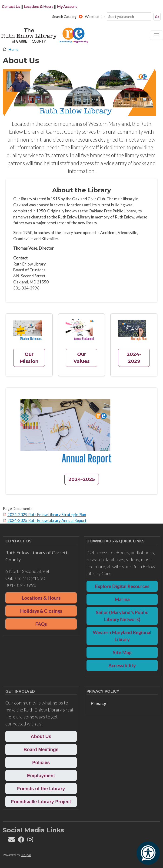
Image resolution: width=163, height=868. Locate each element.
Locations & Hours (38, 6)
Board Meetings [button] (41, 749)
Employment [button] (41, 776)
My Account (67, 6)
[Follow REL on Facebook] (21, 841)
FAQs (41, 624)
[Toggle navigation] (156, 35)
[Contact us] (12, 841)
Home (13, 49)
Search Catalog (64, 16)
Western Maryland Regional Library (122, 636)
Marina (122, 599)
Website (92, 16)
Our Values (82, 358)
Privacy (98, 703)
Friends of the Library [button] (41, 789)
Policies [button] (41, 762)
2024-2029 (134, 358)
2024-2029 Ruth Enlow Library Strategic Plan (47, 515)
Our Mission (29, 358)
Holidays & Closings (41, 611)
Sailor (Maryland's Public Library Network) (122, 616)
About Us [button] (41, 736)
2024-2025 (82, 479)
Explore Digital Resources (122, 586)
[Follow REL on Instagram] (30, 841)
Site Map (122, 652)
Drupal (26, 855)
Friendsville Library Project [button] (41, 802)
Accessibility (122, 665)
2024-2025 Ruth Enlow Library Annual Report (47, 520)
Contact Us (11, 6)
